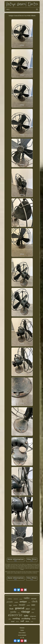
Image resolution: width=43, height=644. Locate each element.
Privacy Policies (22, 633)
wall (22, 621)
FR (23, 638)
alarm (27, 621)
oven (28, 605)
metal (32, 622)
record (21, 599)
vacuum (34, 599)
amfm (10, 619)
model (22, 605)
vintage (26, 612)
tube (26, 616)
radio (27, 598)
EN (21, 638)
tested (13, 621)
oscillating (26, 618)
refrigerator (33, 616)
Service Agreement (22, 635)
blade (11, 609)
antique (23, 602)
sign (10, 605)
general (20, 608)
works (13, 612)
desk (33, 612)
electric (15, 615)
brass (34, 619)
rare (33, 605)
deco (29, 602)
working (16, 618)
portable (10, 602)
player (28, 609)
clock (35, 601)
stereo (17, 622)
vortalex (16, 602)
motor (15, 605)
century (10, 599)
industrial (16, 599)
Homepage (22, 628)
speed (33, 609)
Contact (22, 630)
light (19, 613)
